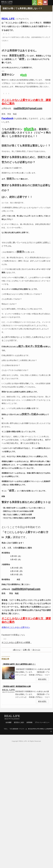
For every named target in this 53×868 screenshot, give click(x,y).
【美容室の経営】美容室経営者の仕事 (16, 686)
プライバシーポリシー (42, 722)
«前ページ (17, 650)
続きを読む (42, 679)
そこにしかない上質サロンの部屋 (16, 642)
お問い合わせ (45, 3)
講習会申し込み (35, 3)
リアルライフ (7, 3)
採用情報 (29, 722)
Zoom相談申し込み (40, 3)
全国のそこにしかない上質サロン (16, 627)
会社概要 (9, 722)
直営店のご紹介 (19, 722)
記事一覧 (26, 650)
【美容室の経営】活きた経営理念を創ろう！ (19, 664)
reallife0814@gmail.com (28, 108)
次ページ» (36, 650)
